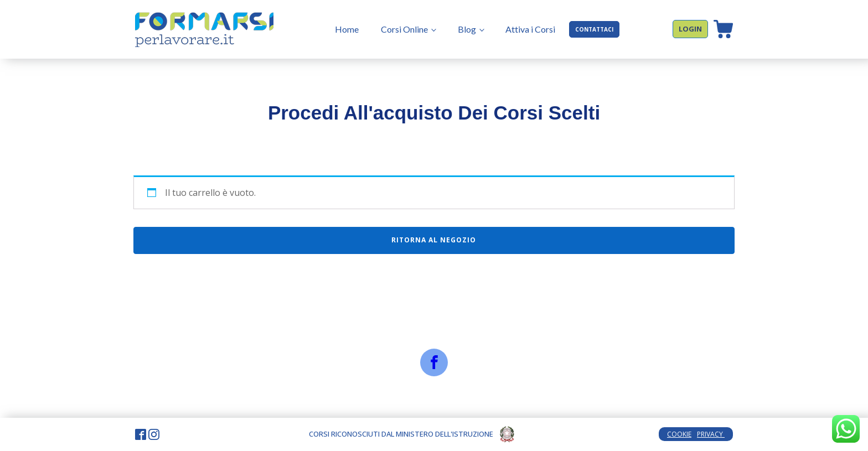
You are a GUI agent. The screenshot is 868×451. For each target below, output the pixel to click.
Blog (467, 29)
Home (347, 29)
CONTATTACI (594, 29)
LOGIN (690, 29)
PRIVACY (711, 434)
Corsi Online (404, 29)
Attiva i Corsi (530, 29)
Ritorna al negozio (434, 240)
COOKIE (679, 434)
